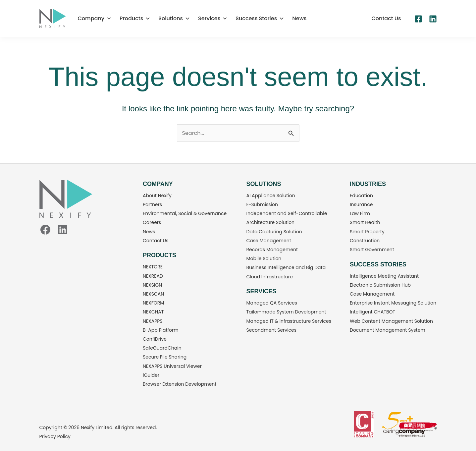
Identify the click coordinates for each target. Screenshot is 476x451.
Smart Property (367, 232)
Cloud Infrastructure (270, 277)
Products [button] (135, 19)
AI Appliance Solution (271, 196)
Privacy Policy (55, 436)
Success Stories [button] (260, 19)
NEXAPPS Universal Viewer (172, 366)
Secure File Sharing (165, 357)
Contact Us (156, 241)
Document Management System (388, 330)
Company (95, 19)
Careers (152, 222)
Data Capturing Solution (274, 232)
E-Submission (262, 204)
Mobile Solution (264, 258)
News (299, 18)
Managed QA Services (272, 303)
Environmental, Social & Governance (185, 213)
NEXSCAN (153, 294)
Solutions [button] (174, 19)
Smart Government (372, 250)
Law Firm (360, 213)
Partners (152, 204)
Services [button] (213, 19)
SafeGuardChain (162, 348)
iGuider (151, 375)
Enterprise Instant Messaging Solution (393, 303)
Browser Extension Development (180, 384)
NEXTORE (153, 267)
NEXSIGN (152, 285)
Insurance (361, 204)
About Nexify (157, 196)
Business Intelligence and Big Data (286, 267)
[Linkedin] (433, 19)
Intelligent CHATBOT (372, 312)
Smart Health (365, 222)
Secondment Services (272, 330)
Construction (365, 241)
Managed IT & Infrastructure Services (289, 321)
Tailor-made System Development (286, 312)
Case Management (269, 241)
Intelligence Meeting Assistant (384, 276)
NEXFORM (153, 303)
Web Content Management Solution (391, 321)
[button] (386, 19)
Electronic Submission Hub (380, 285)
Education (361, 196)
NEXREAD (153, 276)
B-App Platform (161, 330)
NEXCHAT (153, 312)
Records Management (272, 250)
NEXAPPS (153, 321)
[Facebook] (418, 19)
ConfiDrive (155, 339)
